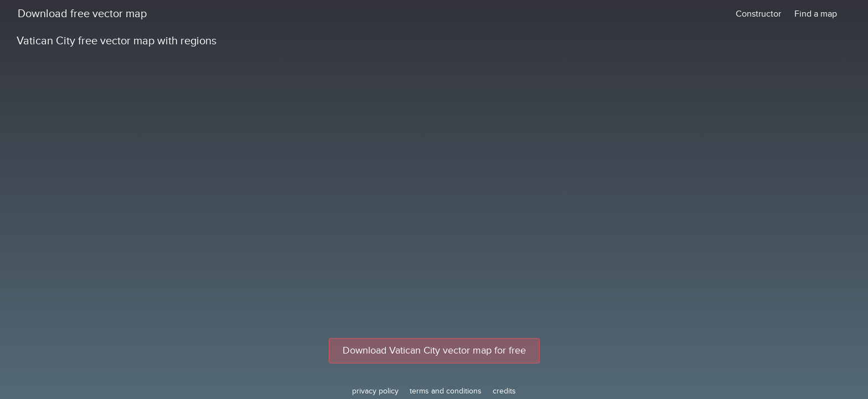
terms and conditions (446, 391)
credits (504, 391)
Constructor (758, 14)
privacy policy (375, 391)
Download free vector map (82, 14)
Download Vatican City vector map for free (434, 351)
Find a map (816, 14)
